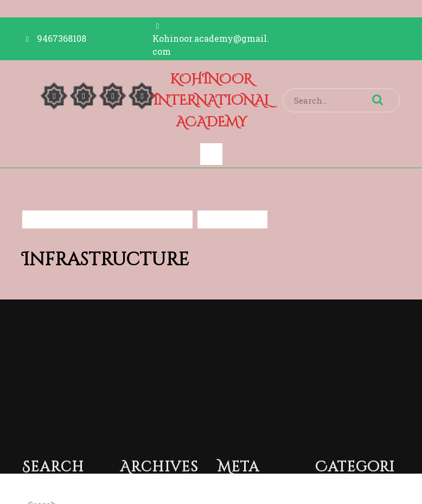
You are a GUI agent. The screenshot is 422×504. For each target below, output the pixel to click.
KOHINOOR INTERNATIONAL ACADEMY (211, 101)
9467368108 (62, 38)
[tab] (211, 154)
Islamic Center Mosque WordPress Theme (178, 489)
